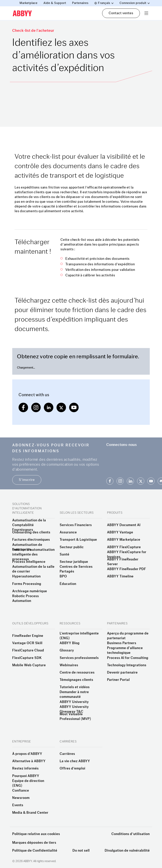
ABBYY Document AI (124, 525)
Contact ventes (121, 13)
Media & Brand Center (30, 813)
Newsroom (21, 798)
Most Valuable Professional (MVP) (75, 717)
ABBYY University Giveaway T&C (74, 709)
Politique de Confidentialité (35, 851)
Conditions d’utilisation (131, 834)
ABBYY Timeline (120, 576)
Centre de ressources (77, 673)
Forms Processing (27, 584)
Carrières (67, 754)
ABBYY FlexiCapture (124, 547)
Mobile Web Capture (29, 665)
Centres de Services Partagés (76, 569)
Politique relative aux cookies (36, 834)
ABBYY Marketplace (124, 540)
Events (18, 805)
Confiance (21, 791)
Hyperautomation (26, 576)
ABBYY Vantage (120, 532)
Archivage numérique (30, 591)
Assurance (68, 532)
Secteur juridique (74, 562)
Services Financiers (76, 525)
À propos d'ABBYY (27, 754)
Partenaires (80, 3)
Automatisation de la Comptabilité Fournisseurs (29, 525)
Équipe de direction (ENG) (28, 783)
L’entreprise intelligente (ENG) (79, 636)
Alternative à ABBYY (29, 761)
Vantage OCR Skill (27, 643)
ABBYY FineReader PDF (127, 569)
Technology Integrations (127, 665)
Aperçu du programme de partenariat (128, 636)
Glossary (67, 650)
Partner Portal (118, 680)
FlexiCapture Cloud (28, 650)
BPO (63, 576)
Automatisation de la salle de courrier (33, 569)
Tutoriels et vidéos (75, 687)
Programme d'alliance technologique (125, 650)
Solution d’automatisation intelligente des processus (33, 555)
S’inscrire (27, 480)
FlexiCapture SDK (27, 658)
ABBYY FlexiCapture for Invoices (127, 555)
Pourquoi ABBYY (26, 776)
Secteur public (72, 547)
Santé (65, 555)
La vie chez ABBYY (75, 761)
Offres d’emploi (73, 769)
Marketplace (29, 3)
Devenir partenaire (122, 673)
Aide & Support (55, 3)
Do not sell (81, 851)
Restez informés (25, 769)
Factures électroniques (31, 540)
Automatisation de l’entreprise (27, 547)
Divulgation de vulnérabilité (127, 851)
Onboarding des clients (31, 532)
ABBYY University (74, 702)
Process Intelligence (29, 562)
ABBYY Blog (70, 643)
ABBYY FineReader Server (123, 562)
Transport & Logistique (78, 540)
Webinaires (69, 665)
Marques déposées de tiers (34, 843)
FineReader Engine (28, 636)
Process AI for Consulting (128, 658)
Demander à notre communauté (74, 694)
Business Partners (122, 643)
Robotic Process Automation (26, 599)
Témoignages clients (76, 680)
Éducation (68, 584)
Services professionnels (79, 658)
